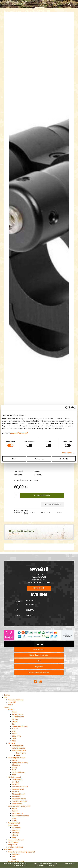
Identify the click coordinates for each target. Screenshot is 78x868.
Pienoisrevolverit (19, 799)
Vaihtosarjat (18, 813)
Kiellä (14, 459)
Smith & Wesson (19, 772)
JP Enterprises (18, 717)
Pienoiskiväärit (18, 789)
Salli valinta (39, 459)
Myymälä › (39, 667)
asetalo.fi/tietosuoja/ (19, 433)
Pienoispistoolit (19, 794)
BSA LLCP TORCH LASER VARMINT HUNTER (39, 11)
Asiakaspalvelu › (39, 649)
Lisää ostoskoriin (42, 495)
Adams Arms (18, 714)
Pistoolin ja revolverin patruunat (22, 852)
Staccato (16, 765)
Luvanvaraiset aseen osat (19, 806)
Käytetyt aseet (15, 777)
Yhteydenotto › (39, 588)
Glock (15, 767)
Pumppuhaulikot (19, 751)
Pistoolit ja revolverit (17, 758)
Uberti (15, 722)
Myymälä (12, 702)
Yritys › (39, 661)
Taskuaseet (17, 779)
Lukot (14, 818)
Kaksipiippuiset (19, 748)
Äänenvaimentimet (20, 816)
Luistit (15, 820)
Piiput (15, 808)
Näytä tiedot (67, 453)
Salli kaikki (64, 459)
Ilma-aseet (17, 804)
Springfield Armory (20, 726)
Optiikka (6, 11)
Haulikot (12, 743)
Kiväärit (11, 710)
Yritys (10, 705)
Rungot (15, 811)
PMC (14, 857)
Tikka (14, 738)
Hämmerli (16, 828)
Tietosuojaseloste (16, 700)
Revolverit (16, 796)
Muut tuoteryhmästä (17, 534)
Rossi (14, 712)
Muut (24, 11)
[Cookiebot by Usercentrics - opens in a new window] (67, 408)
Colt (14, 731)
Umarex (15, 833)
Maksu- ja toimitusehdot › (39, 655)
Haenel (15, 719)
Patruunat (8, 849)
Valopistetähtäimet (16, 11)
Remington (21, 753)
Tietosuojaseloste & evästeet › (39, 672)
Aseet (7, 707)
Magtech (16, 830)
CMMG (15, 729)
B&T (14, 724)
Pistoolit (16, 792)
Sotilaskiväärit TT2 (20, 787)
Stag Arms (17, 736)
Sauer (15, 734)
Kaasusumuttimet (16, 840)
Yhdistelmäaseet (20, 801)
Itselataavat (18, 746)
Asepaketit (13, 845)
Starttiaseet (13, 842)
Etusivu (7, 695)
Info (6, 697)
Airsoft (15, 835)
